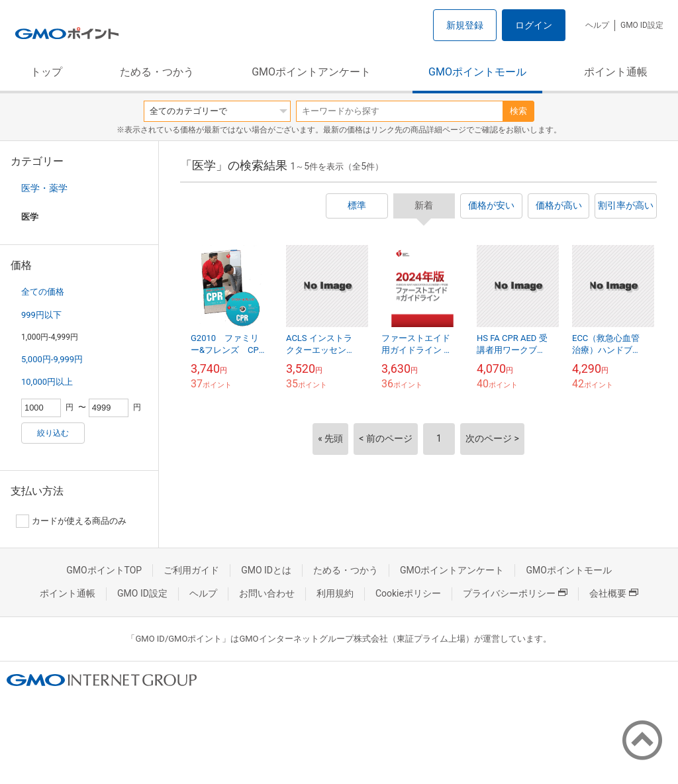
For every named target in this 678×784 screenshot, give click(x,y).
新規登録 (465, 25)
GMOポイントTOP (104, 570)
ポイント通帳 (616, 72)
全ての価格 (43, 292)
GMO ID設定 (642, 25)
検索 (518, 111)
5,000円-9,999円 (52, 359)
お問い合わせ (267, 593)
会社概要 (614, 593)
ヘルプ (597, 25)
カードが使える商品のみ (71, 521)
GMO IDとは (266, 570)
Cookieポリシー (408, 593)
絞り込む (53, 433)
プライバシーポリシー (515, 593)
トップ (46, 72)
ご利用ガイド (191, 570)
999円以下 (41, 315)
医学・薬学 (44, 188)
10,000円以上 (47, 382)
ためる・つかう (157, 72)
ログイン (534, 25)
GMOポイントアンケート (311, 72)
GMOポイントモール (477, 72)
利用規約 (335, 593)
